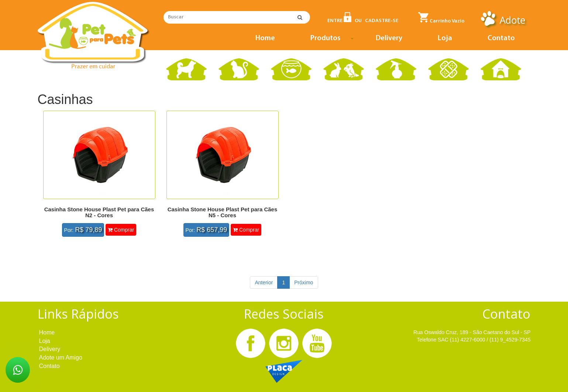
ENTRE (339, 21)
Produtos (333, 40)
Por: (83, 230)
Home (265, 38)
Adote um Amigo (61, 358)
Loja (445, 38)
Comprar (121, 230)
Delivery (389, 38)
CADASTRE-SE (382, 21)
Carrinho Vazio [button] (441, 18)
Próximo (304, 282)
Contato (501, 38)
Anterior (264, 282)
